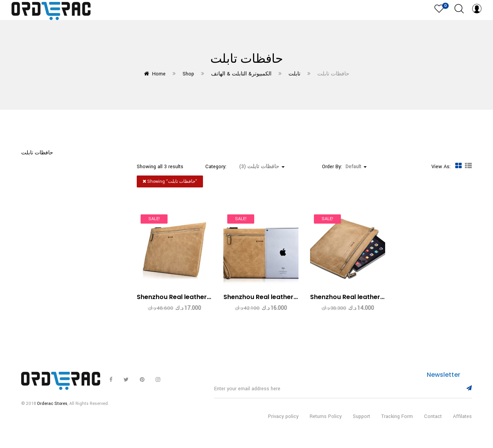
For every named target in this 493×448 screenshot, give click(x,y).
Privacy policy (283, 420)
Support (361, 420)
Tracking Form (397, 420)
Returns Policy (326, 420)
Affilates (462, 420)
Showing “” (170, 181)
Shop (188, 74)
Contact (433, 420)
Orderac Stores (52, 407)
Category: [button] (245, 167)
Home (159, 74)
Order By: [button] (344, 167)
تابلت (294, 74)
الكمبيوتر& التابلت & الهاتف (241, 74)
